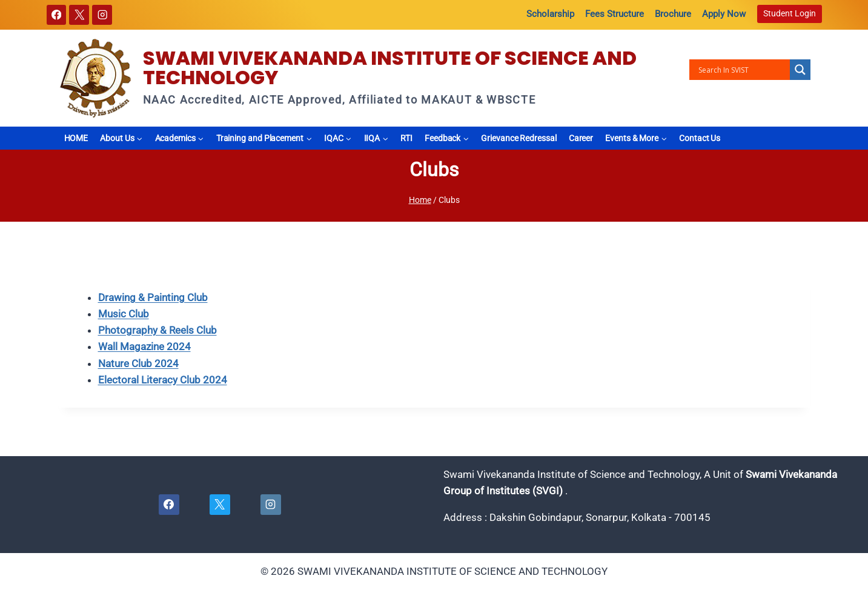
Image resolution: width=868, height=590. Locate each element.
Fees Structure (615, 14)
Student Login (790, 13)
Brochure (673, 14)
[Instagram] (102, 15)
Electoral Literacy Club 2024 (163, 380)
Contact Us (700, 138)
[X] (79, 15)
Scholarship (550, 14)
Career (581, 138)
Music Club (124, 314)
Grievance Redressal (518, 138)
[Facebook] (57, 15)
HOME (76, 138)
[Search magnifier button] (800, 70)
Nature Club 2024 (138, 363)
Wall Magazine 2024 (144, 346)
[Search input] (743, 70)
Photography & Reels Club (157, 330)
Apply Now (724, 14)
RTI (406, 138)
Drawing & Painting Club (153, 297)
